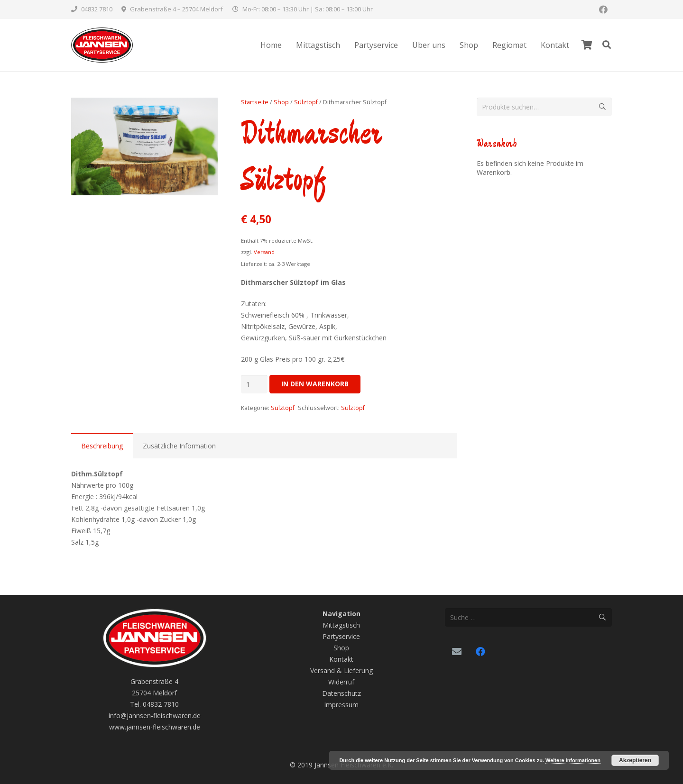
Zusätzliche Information (179, 446)
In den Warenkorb (315, 384)
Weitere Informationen (573, 760)
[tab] (102, 446)
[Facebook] (603, 9)
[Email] (457, 652)
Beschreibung (102, 446)
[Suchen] (607, 45)
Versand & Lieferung (341, 670)
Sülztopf (306, 102)
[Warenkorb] (587, 45)
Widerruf (341, 682)
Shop (281, 102)
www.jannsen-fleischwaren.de (155, 727)
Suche (603, 107)
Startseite (255, 102)
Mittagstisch (341, 625)
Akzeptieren (635, 760)
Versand (264, 252)
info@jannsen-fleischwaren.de (155, 716)
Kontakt (341, 659)
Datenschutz (341, 693)
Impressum (341, 705)
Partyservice (341, 636)
